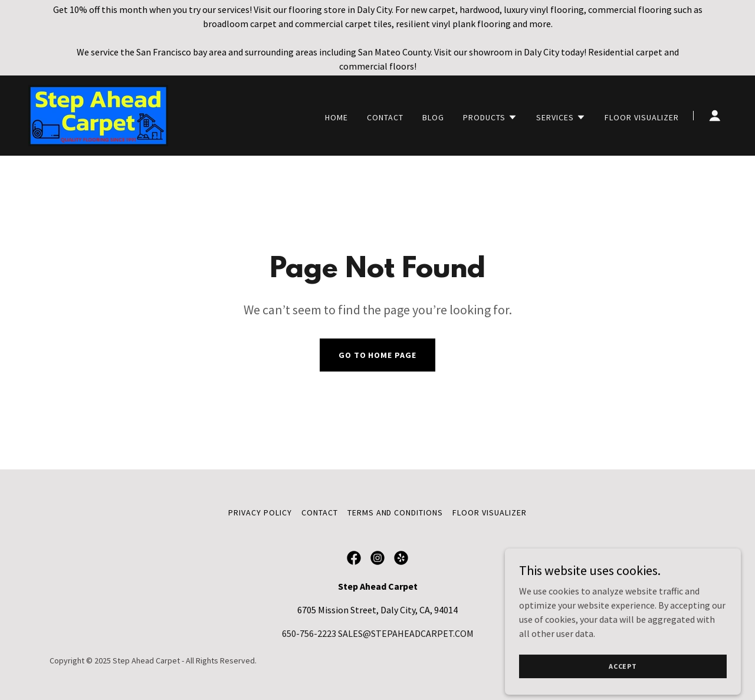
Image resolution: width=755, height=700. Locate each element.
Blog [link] (433, 117)
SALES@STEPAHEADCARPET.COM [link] (406, 633)
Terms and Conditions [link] (395, 512)
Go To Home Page (378, 355)
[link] (98, 114)
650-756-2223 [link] (309, 633)
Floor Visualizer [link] (642, 117)
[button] (490, 117)
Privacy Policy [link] (260, 512)
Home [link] (337, 117)
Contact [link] (385, 117)
